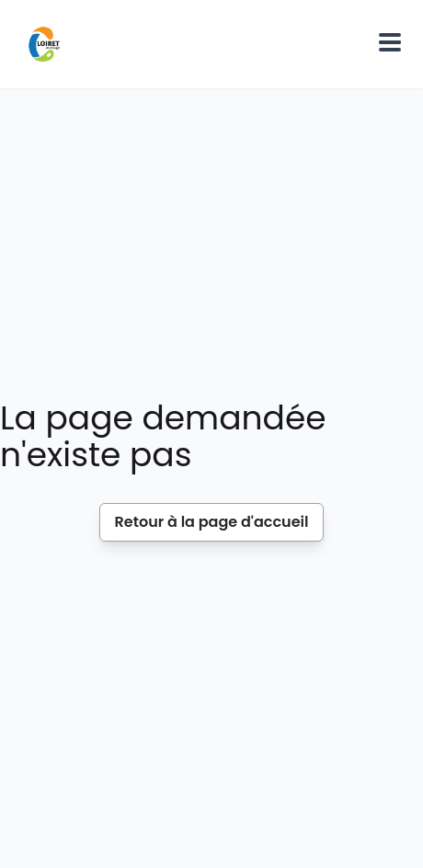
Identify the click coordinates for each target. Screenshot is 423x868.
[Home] (44, 44)
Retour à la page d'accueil (212, 522)
